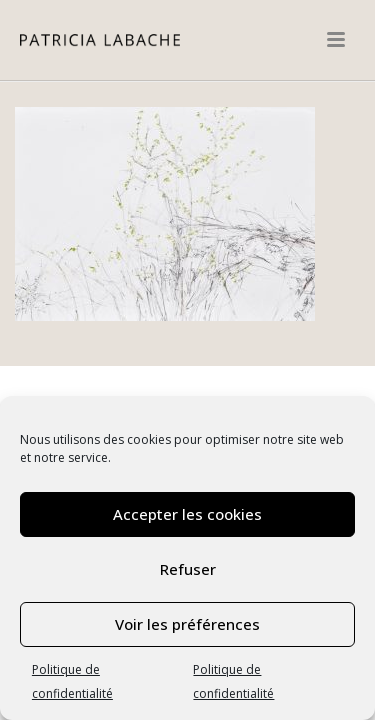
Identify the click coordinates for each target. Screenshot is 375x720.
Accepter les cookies (187, 514)
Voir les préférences (187, 624)
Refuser (188, 569)
